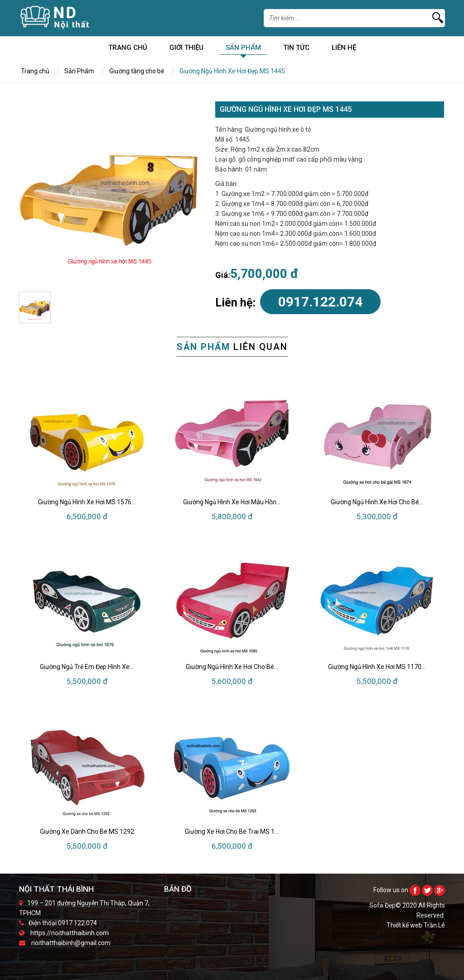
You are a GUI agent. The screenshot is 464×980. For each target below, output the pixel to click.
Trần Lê (434, 925)
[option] (110, 192)
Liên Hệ (344, 49)
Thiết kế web (405, 925)
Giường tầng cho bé (137, 71)
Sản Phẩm (243, 49)
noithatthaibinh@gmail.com (71, 943)
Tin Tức (296, 49)
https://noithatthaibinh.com (70, 933)
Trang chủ (128, 49)
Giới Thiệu (186, 49)
